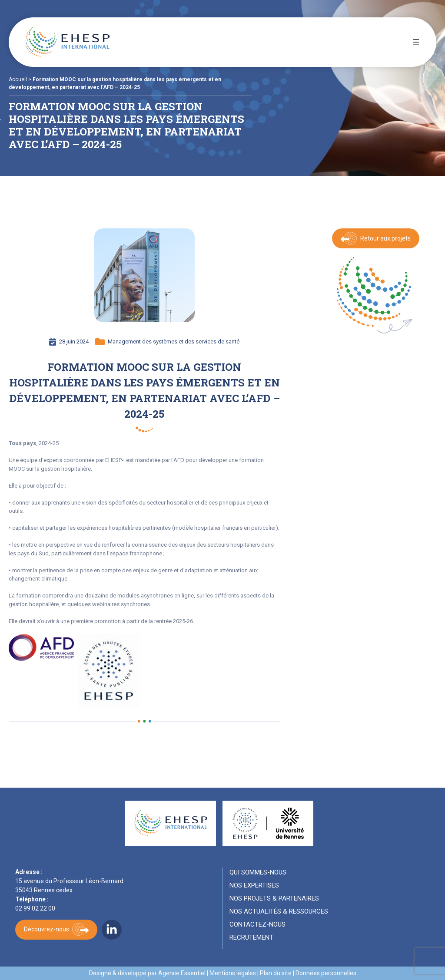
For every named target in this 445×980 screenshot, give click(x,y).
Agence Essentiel (182, 973)
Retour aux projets (385, 238)
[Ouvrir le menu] (416, 42)
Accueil (18, 79)
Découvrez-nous (46, 929)
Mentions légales (233, 973)
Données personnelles (326, 973)
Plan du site (276, 973)
